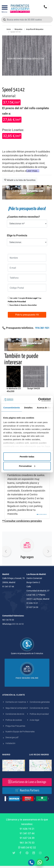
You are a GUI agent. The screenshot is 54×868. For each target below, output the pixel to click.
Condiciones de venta (39, 708)
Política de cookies (14, 720)
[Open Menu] (5, 9)
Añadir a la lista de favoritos (20, 180)
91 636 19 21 (27, 829)
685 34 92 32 (27, 847)
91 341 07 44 (27, 833)
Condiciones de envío (15, 714)
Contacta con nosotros (16, 702)
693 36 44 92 (18, 624)
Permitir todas (27, 457)
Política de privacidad (39, 714)
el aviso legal (31, 298)
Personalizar (27, 466)
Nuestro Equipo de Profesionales (20, 732)
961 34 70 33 (27, 843)
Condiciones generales (40, 702)
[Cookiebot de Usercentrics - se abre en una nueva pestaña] (38, 400)
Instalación (10, 743)
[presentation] (6, 551)
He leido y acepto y (24, 300)
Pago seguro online (27, 678)
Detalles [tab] (28, 408)
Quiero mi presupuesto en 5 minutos (27, 653)
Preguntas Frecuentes (15, 726)
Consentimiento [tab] (12, 408)
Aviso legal (34, 720)
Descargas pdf (12, 737)
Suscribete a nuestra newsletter (23, 305)
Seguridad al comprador (16, 708)
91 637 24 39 (27, 838)
